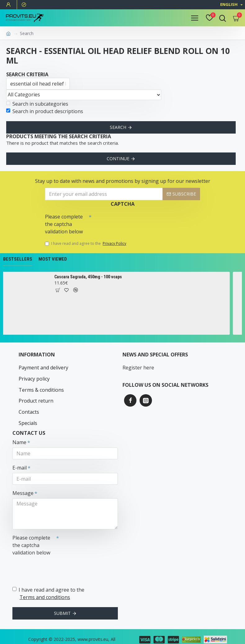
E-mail (20, 458)
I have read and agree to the (86, 244)
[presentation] (135, 222)
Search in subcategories (37, 104)
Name (19, 433)
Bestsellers (18, 259)
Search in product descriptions (45, 111)
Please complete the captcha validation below (64, 224)
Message (23, 483)
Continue (118, 159)
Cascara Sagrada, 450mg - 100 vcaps (94, 277)
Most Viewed (53, 259)
